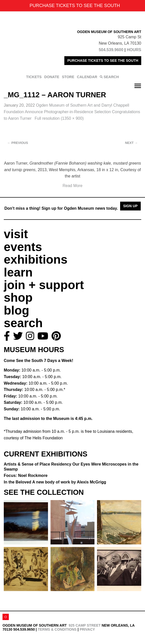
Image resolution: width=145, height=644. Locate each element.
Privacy (87, 629)
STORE (68, 77)
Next (131, 143)
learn (18, 272)
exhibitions (36, 259)
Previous (18, 143)
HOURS (134, 50)
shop (18, 298)
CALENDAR (87, 77)
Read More (72, 186)
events (23, 247)
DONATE (52, 77)
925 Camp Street (85, 625)
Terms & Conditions (57, 629)
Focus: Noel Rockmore (26, 476)
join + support (44, 285)
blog (16, 310)
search (23, 323)
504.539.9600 (111, 50)
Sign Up (130, 206)
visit (16, 234)
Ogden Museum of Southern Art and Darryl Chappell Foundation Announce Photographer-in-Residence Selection (72, 112)
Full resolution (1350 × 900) (59, 118)
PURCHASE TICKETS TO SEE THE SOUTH (103, 60)
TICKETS (34, 77)
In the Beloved (55, 482)
